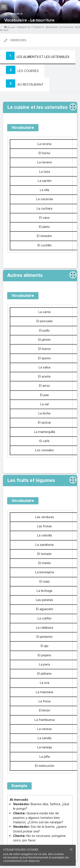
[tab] (38, 57)
